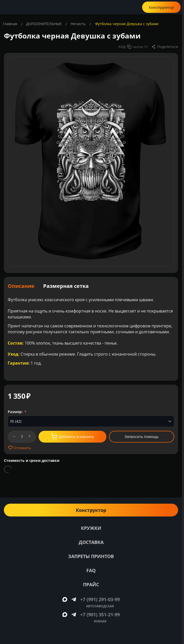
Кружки (91, 528)
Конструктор (162, 7)
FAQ (91, 570)
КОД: (122, 47)
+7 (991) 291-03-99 (100, 599)
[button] (165, 47)
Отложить (19, 448)
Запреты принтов (91, 556)
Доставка (91, 542)
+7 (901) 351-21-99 (100, 614)
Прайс (91, 584)
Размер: (16, 412)
